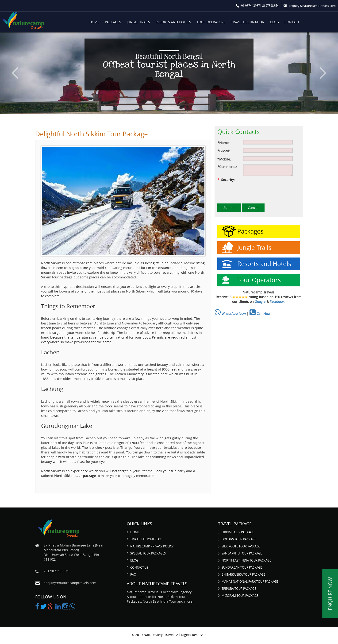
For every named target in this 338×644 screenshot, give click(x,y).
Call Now (260, 314)
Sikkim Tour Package (238, 532)
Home (94, 22)
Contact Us (139, 567)
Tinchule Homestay (146, 539)
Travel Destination (248, 22)
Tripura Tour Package (239, 589)
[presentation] (253, 191)
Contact (292, 22)
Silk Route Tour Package (241, 546)
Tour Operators (211, 22)
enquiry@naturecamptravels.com (70, 583)
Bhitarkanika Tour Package (243, 574)
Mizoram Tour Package (240, 596)
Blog (275, 22)
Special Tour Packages (148, 553)
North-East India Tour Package (246, 560)
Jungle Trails (138, 22)
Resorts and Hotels (173, 22)
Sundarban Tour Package (242, 567)
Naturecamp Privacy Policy (152, 546)
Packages (113, 22)
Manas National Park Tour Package (250, 582)
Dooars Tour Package (239, 539)
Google (260, 302)
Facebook (277, 302)
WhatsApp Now (230, 314)
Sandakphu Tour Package (242, 553)
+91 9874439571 (56, 571)
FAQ (133, 574)
